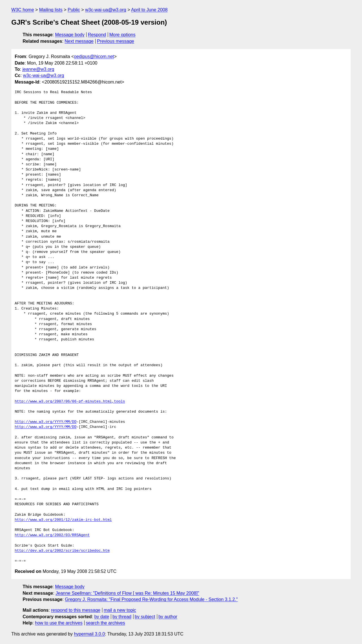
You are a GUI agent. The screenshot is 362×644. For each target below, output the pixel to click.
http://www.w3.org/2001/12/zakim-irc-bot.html (63, 520)
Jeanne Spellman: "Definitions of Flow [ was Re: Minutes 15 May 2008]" (128, 593)
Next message (79, 41)
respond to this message (76, 610)
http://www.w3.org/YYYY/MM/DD (46, 422)
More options (123, 35)
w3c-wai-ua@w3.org (106, 10)
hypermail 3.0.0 (89, 634)
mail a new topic (120, 610)
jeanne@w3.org (38, 69)
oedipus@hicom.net (94, 56)
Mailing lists (51, 10)
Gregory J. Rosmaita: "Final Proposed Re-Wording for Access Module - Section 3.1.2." (151, 599)
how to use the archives (59, 623)
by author (168, 617)
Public (74, 10)
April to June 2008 (149, 10)
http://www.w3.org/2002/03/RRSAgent (52, 535)
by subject (145, 617)
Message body (70, 35)
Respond (97, 35)
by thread (122, 617)
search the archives (106, 623)
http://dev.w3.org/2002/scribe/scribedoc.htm (62, 551)
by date (102, 617)
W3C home (23, 10)
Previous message (116, 41)
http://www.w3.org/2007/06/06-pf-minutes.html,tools (70, 402)
